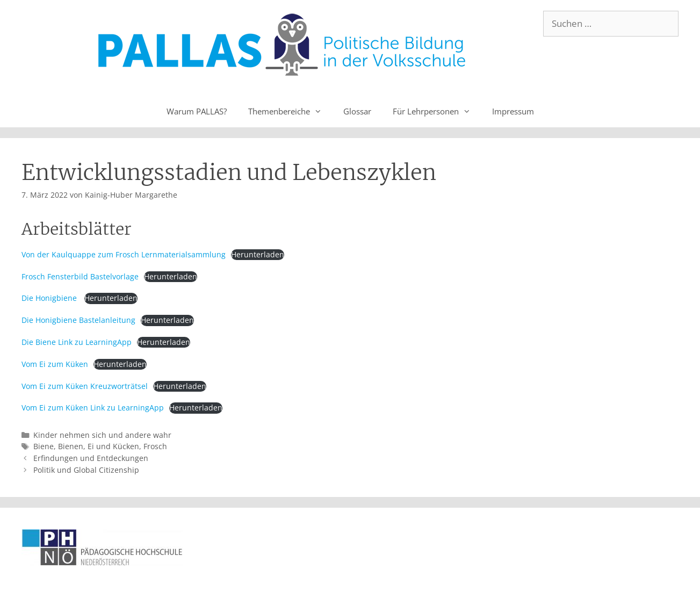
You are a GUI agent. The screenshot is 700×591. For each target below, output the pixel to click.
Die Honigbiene (50, 298)
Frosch (155, 446)
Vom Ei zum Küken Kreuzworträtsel (85, 386)
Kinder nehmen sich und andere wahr (102, 435)
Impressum (513, 111)
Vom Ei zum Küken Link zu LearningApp (93, 408)
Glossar (357, 111)
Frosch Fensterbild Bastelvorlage (80, 276)
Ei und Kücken (113, 446)
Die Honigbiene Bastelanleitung (78, 320)
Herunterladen (258, 254)
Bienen (71, 446)
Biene (44, 446)
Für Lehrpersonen (437, 111)
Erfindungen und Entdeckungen (91, 458)
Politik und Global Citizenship (86, 470)
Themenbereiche (290, 111)
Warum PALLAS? (197, 111)
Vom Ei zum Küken (55, 364)
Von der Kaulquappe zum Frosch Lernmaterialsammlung (124, 254)
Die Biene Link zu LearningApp (77, 342)
